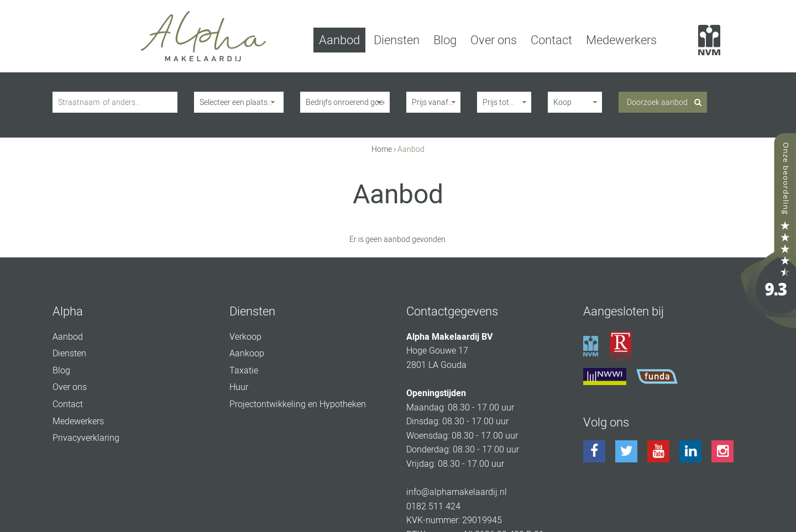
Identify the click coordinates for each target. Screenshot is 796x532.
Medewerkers (621, 40)
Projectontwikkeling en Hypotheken (298, 404)
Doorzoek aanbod (657, 102)
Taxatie (244, 370)
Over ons (494, 40)
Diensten (397, 40)
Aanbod (339, 40)
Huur (239, 387)
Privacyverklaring (86, 438)
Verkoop (245, 337)
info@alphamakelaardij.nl (457, 492)
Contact (551, 40)
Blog (445, 40)
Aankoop (247, 353)
